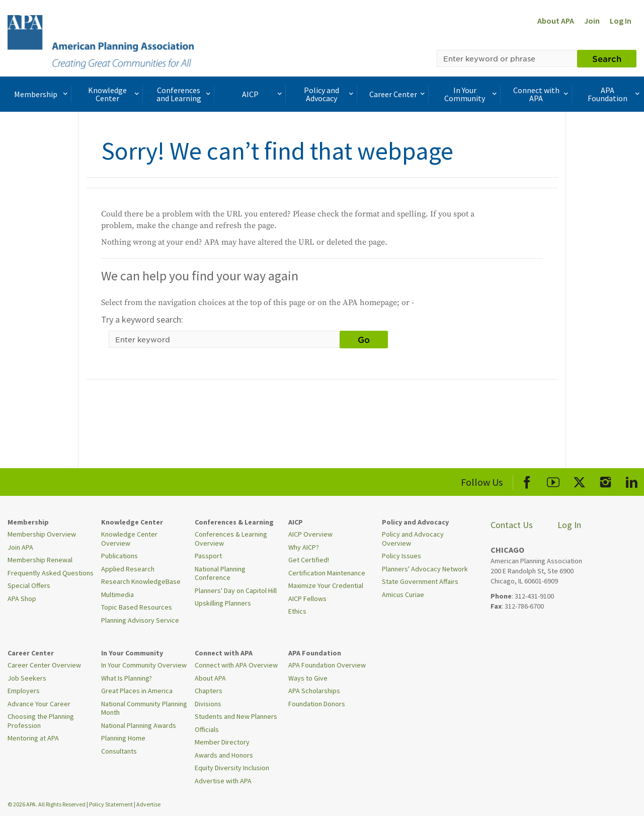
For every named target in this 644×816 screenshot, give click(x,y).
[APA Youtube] (553, 480)
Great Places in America (137, 691)
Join (592, 21)
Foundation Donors (317, 704)
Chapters (209, 691)
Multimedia (117, 595)
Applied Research (128, 569)
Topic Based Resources (137, 607)
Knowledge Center (115, 94)
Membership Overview (42, 534)
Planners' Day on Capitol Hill (236, 590)
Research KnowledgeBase (141, 581)
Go (364, 339)
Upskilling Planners (223, 603)
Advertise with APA (223, 781)
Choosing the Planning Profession (41, 721)
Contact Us (512, 525)
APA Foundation (615, 94)
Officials (207, 729)
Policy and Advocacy (330, 94)
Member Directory (222, 742)
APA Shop (22, 599)
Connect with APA (542, 94)
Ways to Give (308, 678)
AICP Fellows (307, 599)
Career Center (398, 94)
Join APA (20, 547)
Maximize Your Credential (326, 585)
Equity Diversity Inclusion (232, 768)
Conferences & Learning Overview (231, 539)
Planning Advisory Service (140, 620)
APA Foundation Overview (327, 665)
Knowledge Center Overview (129, 539)
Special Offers (29, 585)
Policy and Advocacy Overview (413, 539)
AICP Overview (310, 534)
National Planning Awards (139, 725)
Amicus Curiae (403, 595)
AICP (263, 94)
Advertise (148, 804)
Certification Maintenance (327, 573)
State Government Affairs (420, 581)
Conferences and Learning (185, 94)
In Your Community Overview (144, 665)
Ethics (297, 611)
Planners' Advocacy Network (425, 569)
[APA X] (579, 480)
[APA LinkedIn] (632, 480)
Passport (208, 556)
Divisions (208, 704)
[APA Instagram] (606, 480)
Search (607, 58)
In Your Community (471, 94)
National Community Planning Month (144, 708)
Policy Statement (111, 804)
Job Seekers (27, 678)
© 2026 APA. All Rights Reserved (47, 804)
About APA (556, 21)
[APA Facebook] (527, 480)
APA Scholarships (314, 691)
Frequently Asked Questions (51, 573)
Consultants (119, 751)
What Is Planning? (127, 678)
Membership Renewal (40, 560)
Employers (24, 691)
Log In (621, 21)
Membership (42, 94)
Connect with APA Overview (236, 665)
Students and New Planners (236, 716)
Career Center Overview (44, 665)
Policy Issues (401, 556)
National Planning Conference (220, 573)
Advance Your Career (39, 704)
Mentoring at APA (33, 738)
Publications (119, 556)
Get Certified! (309, 560)
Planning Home (123, 738)
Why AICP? (304, 547)
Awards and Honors (224, 755)
